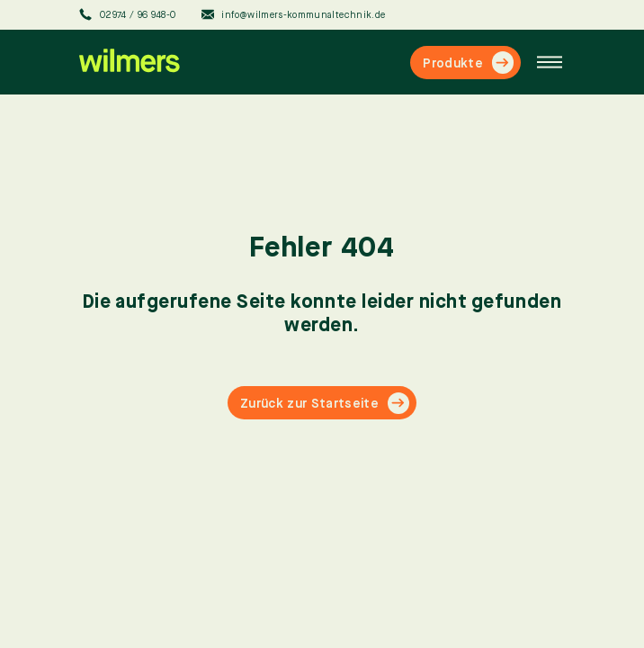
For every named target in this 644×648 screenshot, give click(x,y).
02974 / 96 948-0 (128, 14)
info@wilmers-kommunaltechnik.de (294, 14)
